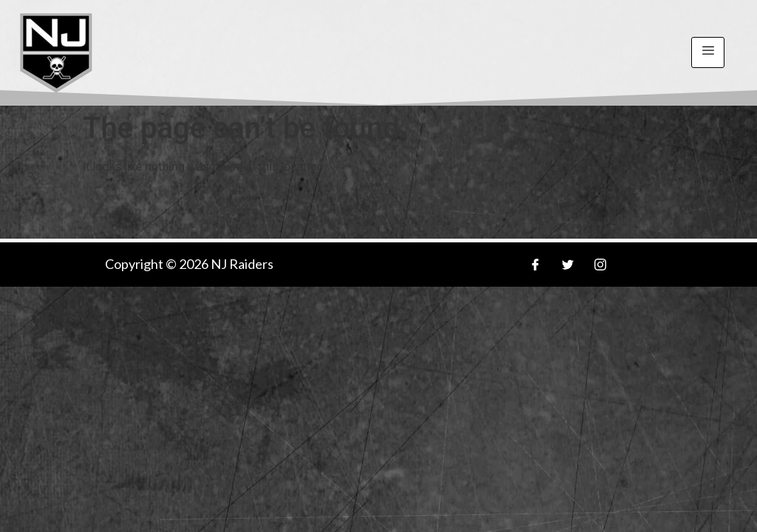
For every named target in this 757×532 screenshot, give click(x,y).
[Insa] (600, 265)
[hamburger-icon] (708, 52)
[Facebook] (535, 265)
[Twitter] (568, 265)
